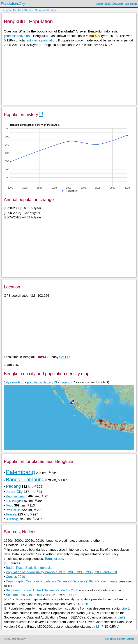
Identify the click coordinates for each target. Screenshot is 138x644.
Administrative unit (18, 36)
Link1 (125, 608)
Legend (65, 382)
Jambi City (14, 492)
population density (40, 382)
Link (85, 604)
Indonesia (41, 10)
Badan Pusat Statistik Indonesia (29, 568)
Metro (10, 506)
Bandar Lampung (25, 479)
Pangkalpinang (17, 496)
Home (100, 3)
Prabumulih (13, 510)
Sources (121, 639)
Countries (118, 3)
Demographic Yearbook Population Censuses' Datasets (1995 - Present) (58, 581)
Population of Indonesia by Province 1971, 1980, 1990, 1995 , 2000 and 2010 (61, 572)
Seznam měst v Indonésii (24, 595)
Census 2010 (15, 577)
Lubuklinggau (14, 501)
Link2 (121, 617)
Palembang (20, 472)
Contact (130, 639)
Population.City (13, 4)
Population (18, 10)
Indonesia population (41, 40)
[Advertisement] (69, 76)
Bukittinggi (13, 519)
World (108, 3)
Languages (131, 3)
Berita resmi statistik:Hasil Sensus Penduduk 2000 (42, 590)
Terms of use (54, 559)
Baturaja (11, 514)
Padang (13, 486)
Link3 (96, 627)
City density (12, 382)
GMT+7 (65, 357)
